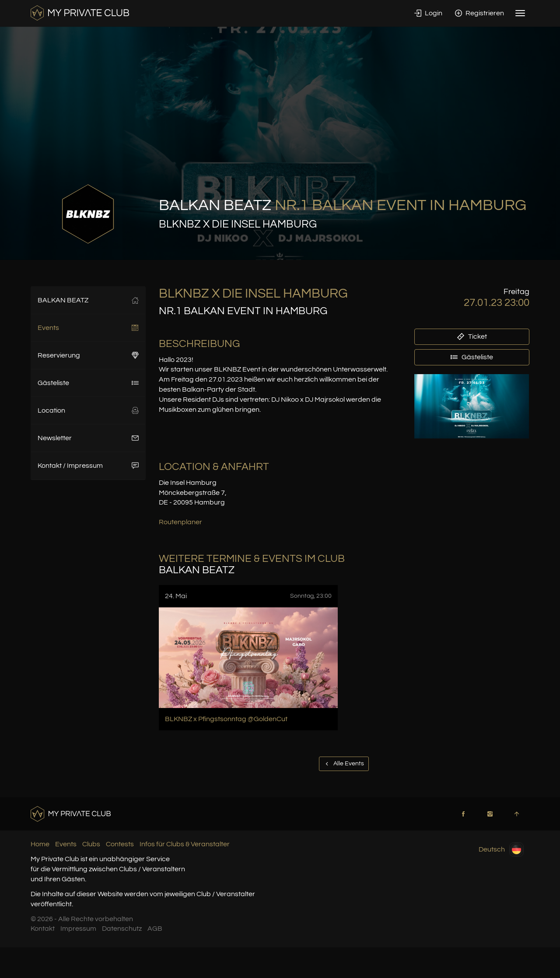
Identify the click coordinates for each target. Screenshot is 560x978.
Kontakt (43, 929)
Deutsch (501, 850)
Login (428, 13)
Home (40, 844)
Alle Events (344, 764)
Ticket (472, 337)
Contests (120, 844)
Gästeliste (88, 383)
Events (88, 328)
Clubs (91, 844)
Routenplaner (180, 522)
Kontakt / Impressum (88, 466)
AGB (155, 929)
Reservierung (88, 355)
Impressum (78, 929)
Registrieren (479, 13)
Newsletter (88, 438)
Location (88, 410)
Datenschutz (122, 929)
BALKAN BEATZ (88, 300)
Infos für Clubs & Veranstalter (185, 844)
